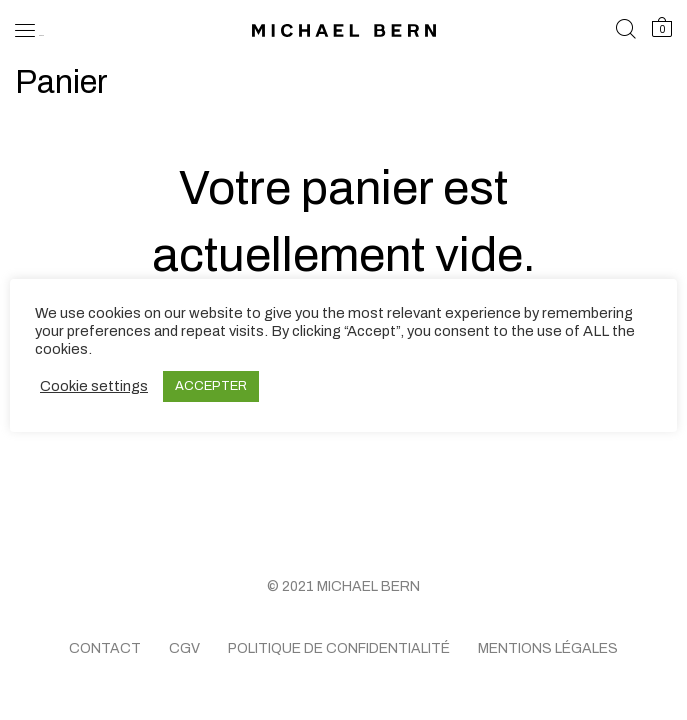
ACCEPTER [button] (211, 386)
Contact (105, 648)
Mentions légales (548, 648)
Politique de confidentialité (339, 648)
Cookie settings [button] (94, 386)
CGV (184, 648)
